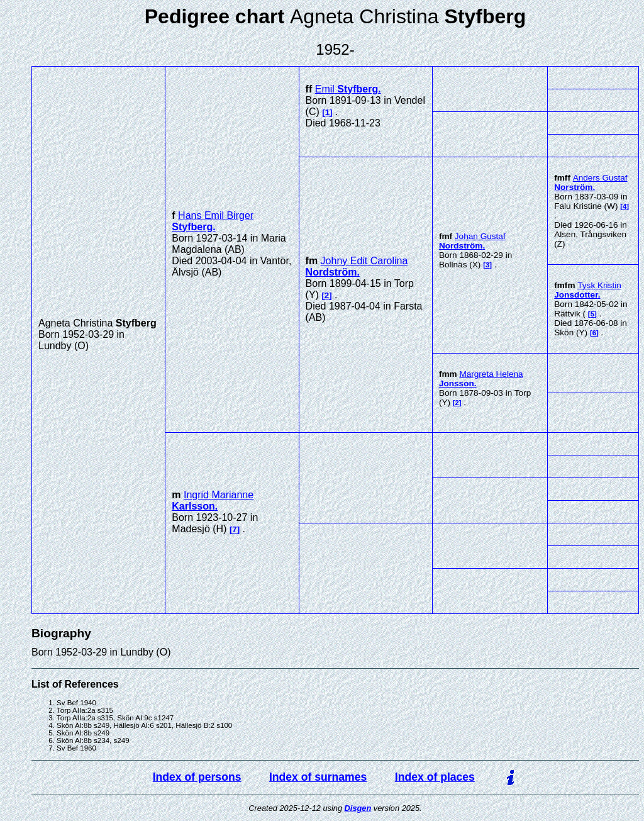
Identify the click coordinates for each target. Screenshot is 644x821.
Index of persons (197, 777)
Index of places (435, 777)
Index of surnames (318, 777)
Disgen (358, 808)
